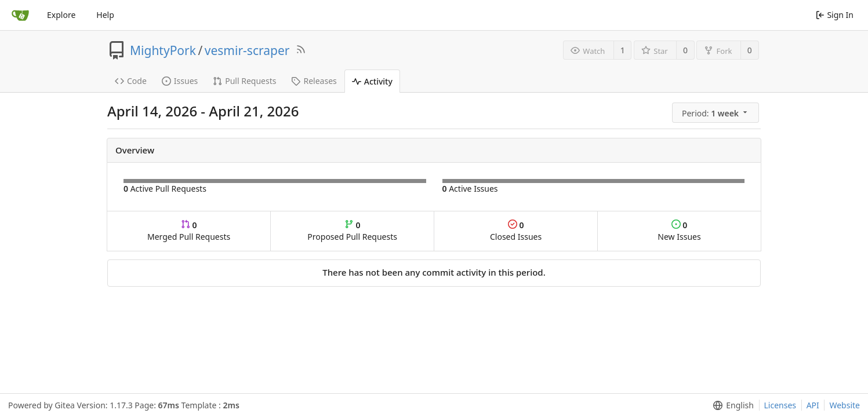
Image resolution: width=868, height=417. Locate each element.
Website (845, 405)
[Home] (20, 15)
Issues (180, 81)
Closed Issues (516, 231)
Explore (61, 15)
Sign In (835, 15)
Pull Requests (244, 81)
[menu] (716, 113)
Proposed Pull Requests (352, 231)
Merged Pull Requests (189, 231)
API (813, 405)
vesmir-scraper (247, 50)
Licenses (780, 405)
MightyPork (163, 50)
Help (105, 15)
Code (131, 81)
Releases (314, 81)
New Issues (679, 231)
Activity (372, 81)
